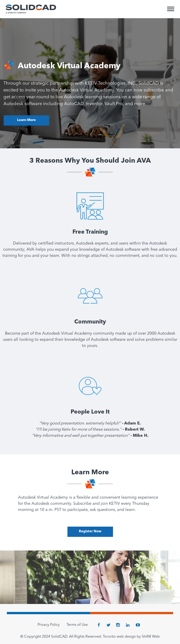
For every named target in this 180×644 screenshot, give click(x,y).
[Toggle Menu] (171, 11)
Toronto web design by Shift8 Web (131, 637)
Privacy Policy (49, 625)
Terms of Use (77, 625)
